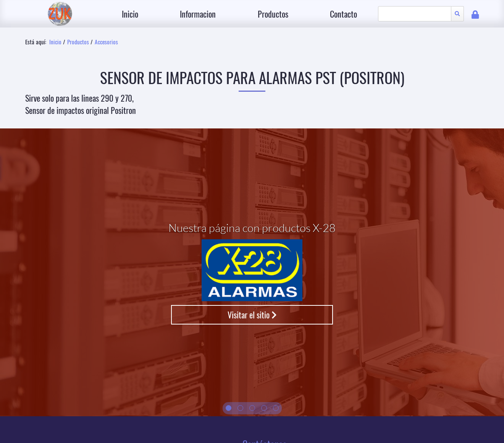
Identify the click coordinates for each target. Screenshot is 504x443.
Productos (273, 14)
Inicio (130, 14)
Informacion (198, 14)
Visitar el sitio (252, 315)
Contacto (343, 14)
